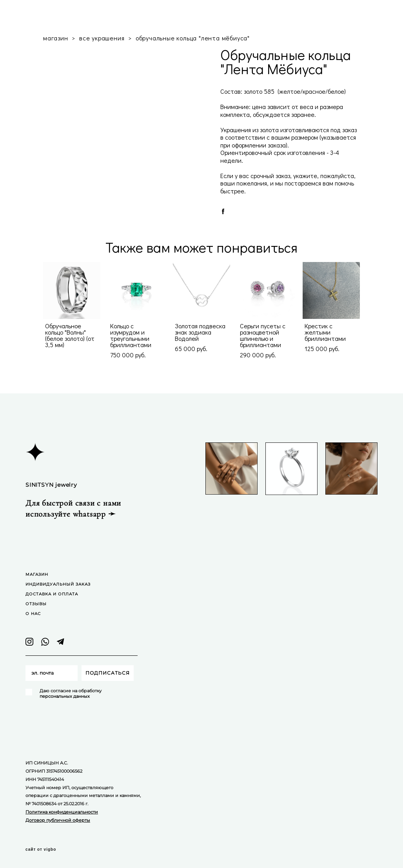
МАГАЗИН (37, 574)
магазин (56, 38)
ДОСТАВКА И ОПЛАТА (52, 594)
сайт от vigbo (41, 850)
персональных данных (65, 696)
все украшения (102, 38)
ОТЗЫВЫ (36, 604)
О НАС (33, 614)
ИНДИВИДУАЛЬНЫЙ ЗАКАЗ (58, 584)
